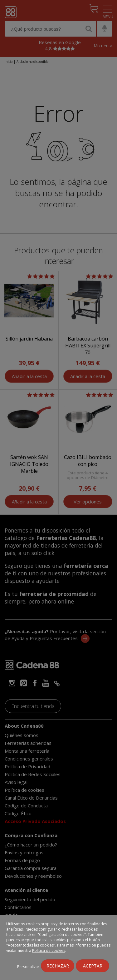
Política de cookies (49, 950)
